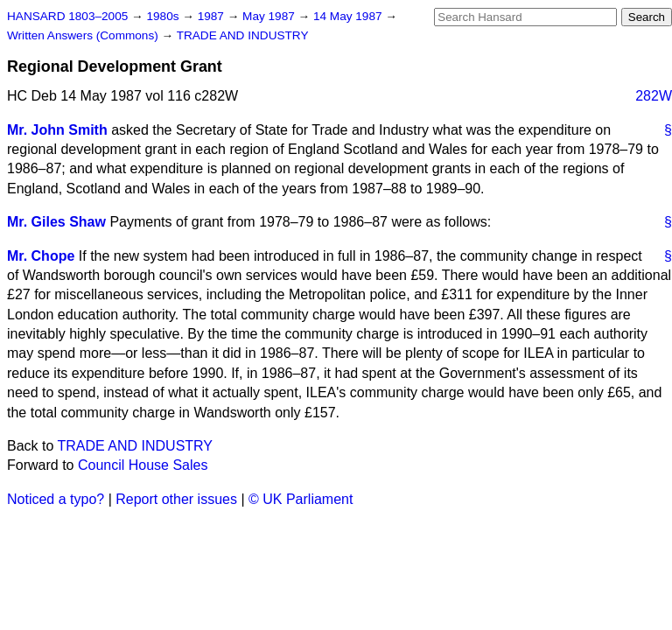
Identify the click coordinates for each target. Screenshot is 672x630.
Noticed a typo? (56, 499)
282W (654, 96)
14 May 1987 (349, 16)
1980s (164, 16)
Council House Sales (143, 465)
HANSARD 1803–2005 (67, 16)
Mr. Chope (41, 256)
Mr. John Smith (57, 130)
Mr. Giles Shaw (56, 222)
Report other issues (176, 499)
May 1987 (270, 16)
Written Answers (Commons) (84, 35)
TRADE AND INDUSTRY (243, 35)
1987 (213, 16)
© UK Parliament (301, 499)
